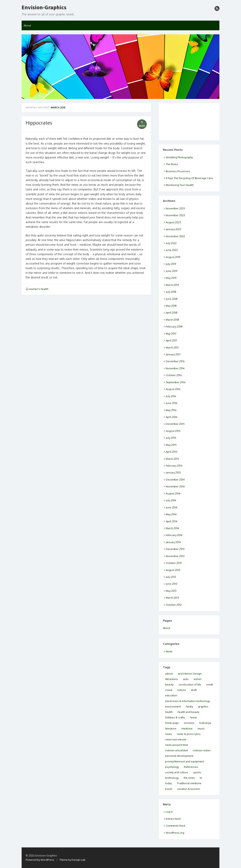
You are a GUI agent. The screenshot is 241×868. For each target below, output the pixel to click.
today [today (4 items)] (168, 783)
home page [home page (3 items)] (172, 723)
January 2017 (173, 354)
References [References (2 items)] (191, 767)
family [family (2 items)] (189, 706)
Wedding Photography (179, 157)
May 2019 (171, 278)
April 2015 (172, 452)
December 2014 (175, 480)
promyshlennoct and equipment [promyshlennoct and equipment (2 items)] (185, 761)
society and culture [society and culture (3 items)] (177, 772)
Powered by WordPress (40, 860)
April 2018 (172, 313)
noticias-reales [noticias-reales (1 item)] (202, 750)
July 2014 (171, 500)
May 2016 (171, 410)
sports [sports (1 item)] (197, 772)
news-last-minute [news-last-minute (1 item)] (176, 739)
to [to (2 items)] (201, 778)
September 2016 (176, 382)
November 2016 (175, 368)
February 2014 (174, 535)
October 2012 (174, 605)
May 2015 (171, 445)
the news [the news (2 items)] (189, 778)
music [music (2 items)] (201, 728)
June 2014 (172, 507)
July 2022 (171, 243)
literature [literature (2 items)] (171, 728)
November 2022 (175, 236)
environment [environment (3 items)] (173, 706)
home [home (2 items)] (193, 717)
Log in (169, 812)
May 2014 (171, 514)
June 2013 (171, 584)
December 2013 (175, 549)
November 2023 (175, 215)
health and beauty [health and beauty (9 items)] (188, 712)
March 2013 (172, 598)
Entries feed (173, 819)
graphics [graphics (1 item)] (203, 706)
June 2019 (171, 271)
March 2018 (172, 320)
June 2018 (172, 299)
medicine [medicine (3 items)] (187, 728)
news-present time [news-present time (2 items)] (177, 745)
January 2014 (173, 542)
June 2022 (172, 250)
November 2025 (176, 208)
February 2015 (174, 466)
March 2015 (172, 459)
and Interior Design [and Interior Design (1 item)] (190, 674)
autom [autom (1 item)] (197, 679)
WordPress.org (175, 833)
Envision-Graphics (44, 7)
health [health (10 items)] (169, 712)
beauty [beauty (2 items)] (169, 684)
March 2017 (172, 347)
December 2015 (175, 424)
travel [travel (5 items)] (169, 789)
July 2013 (171, 577)
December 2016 (175, 361)
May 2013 (171, 591)
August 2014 (173, 493)
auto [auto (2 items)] (186, 679)
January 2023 (173, 229)
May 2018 (171, 306)
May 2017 (171, 334)
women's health (39, 289)
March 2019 (172, 285)
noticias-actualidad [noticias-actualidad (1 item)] (176, 750)
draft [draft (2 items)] (194, 690)
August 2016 (173, 389)
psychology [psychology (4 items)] (172, 767)
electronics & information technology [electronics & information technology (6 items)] (188, 701)
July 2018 (171, 292)
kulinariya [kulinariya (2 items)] (205, 723)
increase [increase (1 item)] (189, 723)
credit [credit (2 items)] (210, 684)
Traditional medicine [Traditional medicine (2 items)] (189, 783)
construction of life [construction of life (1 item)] (190, 684)
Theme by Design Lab (72, 860)
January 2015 (173, 472)
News (169, 651)
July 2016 (171, 396)
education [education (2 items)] (171, 695)
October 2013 (174, 563)
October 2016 (174, 375)
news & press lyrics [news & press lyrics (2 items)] (189, 734)
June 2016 (172, 403)
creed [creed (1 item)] (169, 690)
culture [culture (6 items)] (182, 690)
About (27, 25)
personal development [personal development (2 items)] (179, 756)
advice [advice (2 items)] (169, 674)
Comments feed (175, 826)
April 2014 (172, 521)
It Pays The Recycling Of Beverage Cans (189, 178)
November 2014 (175, 486)
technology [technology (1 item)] (172, 778)
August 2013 (173, 570)
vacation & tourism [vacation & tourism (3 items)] (189, 789)
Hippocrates (39, 123)
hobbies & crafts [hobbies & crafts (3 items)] (175, 717)
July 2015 (171, 438)
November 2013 (175, 556)
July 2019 (171, 264)
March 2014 (172, 528)
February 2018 (174, 326)
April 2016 (172, 417)
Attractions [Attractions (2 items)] (172, 679)
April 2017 (171, 340)
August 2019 (173, 257)
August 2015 (173, 431)
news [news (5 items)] (168, 734)
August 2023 (173, 222)
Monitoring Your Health (180, 185)
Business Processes (178, 171)
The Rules (172, 164)
